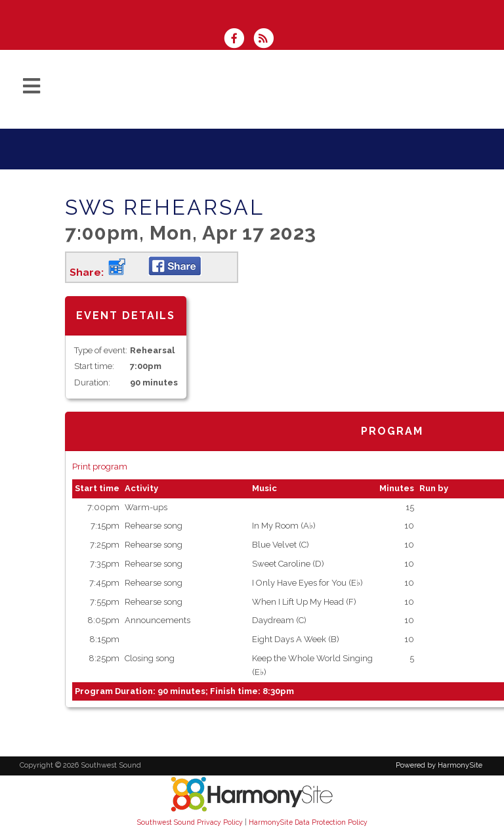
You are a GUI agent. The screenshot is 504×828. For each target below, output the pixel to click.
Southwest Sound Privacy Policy (190, 822)
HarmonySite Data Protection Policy (308, 822)
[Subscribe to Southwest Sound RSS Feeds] (267, 40)
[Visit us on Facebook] (238, 40)
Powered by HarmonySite (439, 765)
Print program (100, 467)
